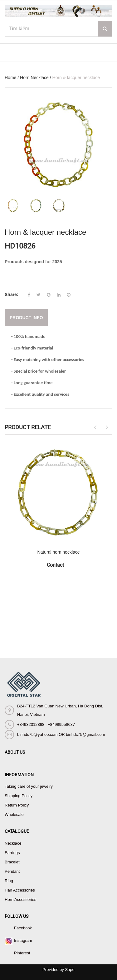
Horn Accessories (20, 900)
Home (10, 78)
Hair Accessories (20, 890)
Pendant (12, 871)
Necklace (13, 843)
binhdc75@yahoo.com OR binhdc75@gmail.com (61, 734)
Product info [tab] (26, 318)
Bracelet (12, 862)
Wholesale (14, 814)
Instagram (23, 940)
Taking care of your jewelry (29, 786)
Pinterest (22, 953)
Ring (9, 881)
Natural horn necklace (58, 552)
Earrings (12, 853)
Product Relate (28, 427)
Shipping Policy (19, 796)
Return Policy (17, 805)
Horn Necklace (34, 78)
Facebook (23, 928)
